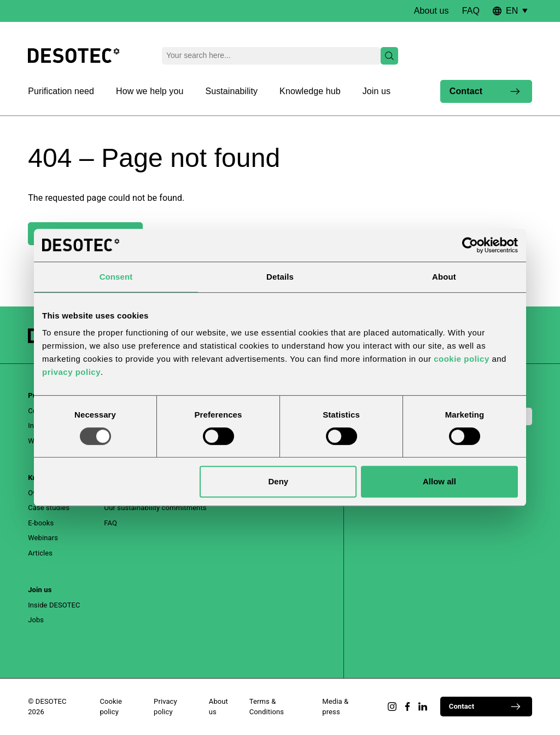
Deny (279, 481)
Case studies (49, 508)
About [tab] (444, 277)
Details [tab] (280, 277)
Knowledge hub (310, 91)
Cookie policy (111, 707)
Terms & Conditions (267, 707)
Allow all (439, 481)
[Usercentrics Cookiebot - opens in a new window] (470, 245)
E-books (41, 523)
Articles (40, 553)
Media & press (335, 707)
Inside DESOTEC (54, 605)
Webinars (43, 538)
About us (431, 11)
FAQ (471, 11)
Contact (485, 91)
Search (387, 56)
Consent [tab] (116, 277)
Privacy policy (165, 707)
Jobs (36, 620)
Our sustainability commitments (155, 508)
